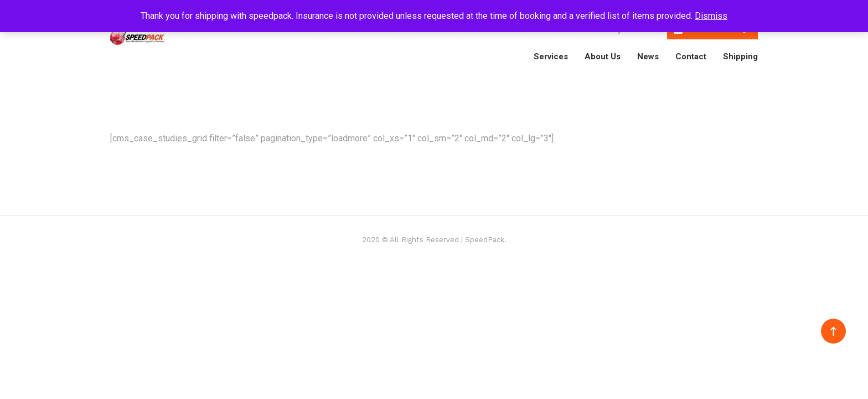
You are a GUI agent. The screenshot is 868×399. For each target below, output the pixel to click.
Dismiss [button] (711, 16)
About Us (603, 57)
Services (551, 57)
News (648, 57)
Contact (691, 57)
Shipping (740, 57)
